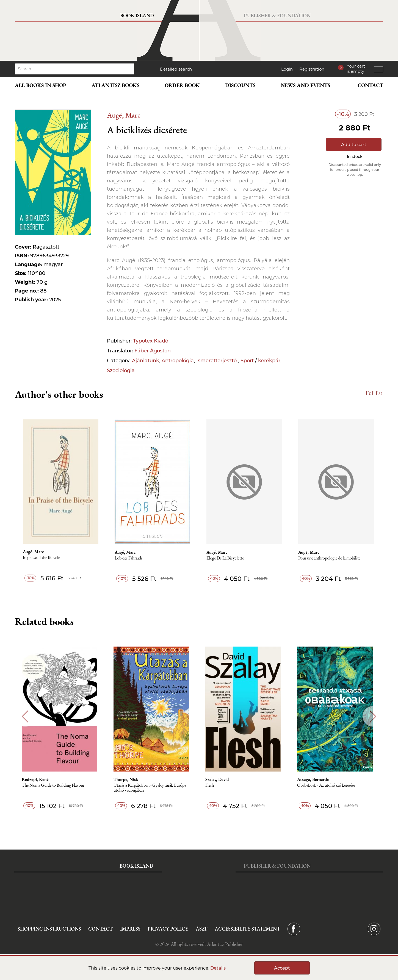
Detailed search (176, 69)
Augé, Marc (124, 115)
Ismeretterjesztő (217, 361)
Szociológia (121, 371)
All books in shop (41, 85)
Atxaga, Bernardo (315, 779)
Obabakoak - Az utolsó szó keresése (328, 785)
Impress (130, 929)
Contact (370, 85)
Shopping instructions (49, 929)
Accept (282, 968)
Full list (374, 393)
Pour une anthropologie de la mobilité (330, 558)
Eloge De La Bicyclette (226, 558)
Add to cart (354, 145)
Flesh (212, 785)
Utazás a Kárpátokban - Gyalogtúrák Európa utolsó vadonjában (151, 788)
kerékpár (269, 361)
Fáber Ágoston (153, 351)
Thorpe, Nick (128, 779)
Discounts (240, 85)
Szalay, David (219, 779)
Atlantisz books (115, 85)
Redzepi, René (37, 779)
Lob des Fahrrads (129, 558)
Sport (247, 361)
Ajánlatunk (146, 361)
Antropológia (178, 361)
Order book (182, 85)
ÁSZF (202, 929)
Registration (312, 69)
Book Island (137, 16)
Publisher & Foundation (277, 16)
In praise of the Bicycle (42, 558)
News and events (305, 85)
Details (218, 968)
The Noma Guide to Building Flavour (54, 785)
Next (373, 716)
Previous (25, 716)
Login (287, 69)
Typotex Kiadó (151, 341)
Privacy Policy (168, 929)
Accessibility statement (247, 929)
